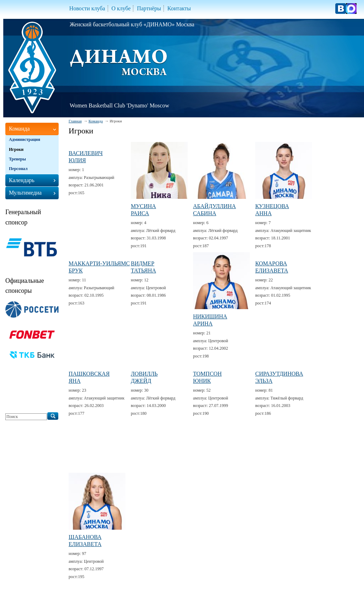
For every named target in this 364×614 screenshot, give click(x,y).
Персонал (18, 169)
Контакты (179, 8)
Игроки (16, 149)
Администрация (25, 139)
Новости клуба (87, 8)
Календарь (22, 180)
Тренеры (17, 159)
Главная (75, 121)
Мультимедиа (25, 193)
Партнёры (149, 8)
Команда (96, 121)
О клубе (121, 8)
